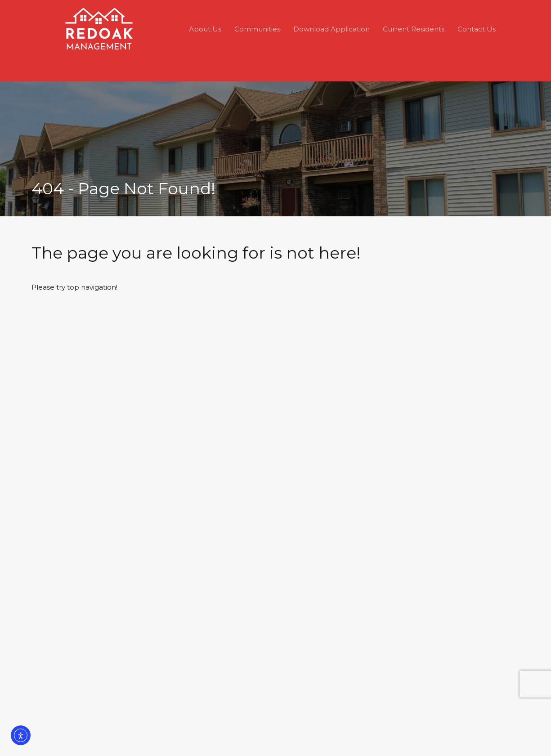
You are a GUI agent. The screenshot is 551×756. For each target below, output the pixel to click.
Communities (257, 29)
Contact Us (477, 29)
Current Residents (414, 29)
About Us (205, 29)
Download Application (331, 29)
